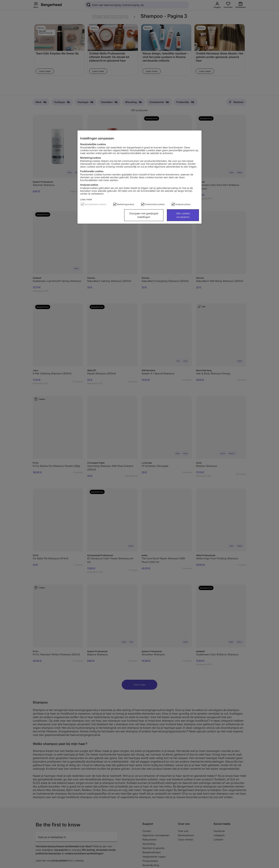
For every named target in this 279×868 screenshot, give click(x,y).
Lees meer (86, 199)
